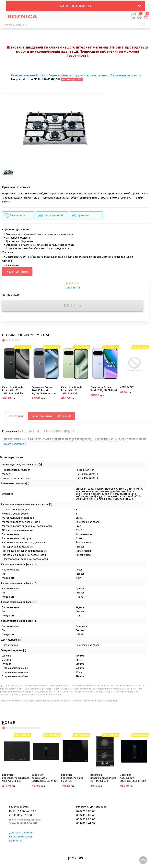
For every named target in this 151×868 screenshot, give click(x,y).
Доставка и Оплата (21, 832)
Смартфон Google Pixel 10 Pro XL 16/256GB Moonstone (44, 390)
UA (133, 14)
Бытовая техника (60, 75)
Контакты (15, 841)
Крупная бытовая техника (91, 75)
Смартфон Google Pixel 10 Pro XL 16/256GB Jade (72, 390)
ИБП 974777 (127, 387)
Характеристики (17, 272)
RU (133, 18)
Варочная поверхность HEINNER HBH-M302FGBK (103, 778)
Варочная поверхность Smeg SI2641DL (72, 778)
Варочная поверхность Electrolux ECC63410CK (133, 778)
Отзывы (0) (73, 288)
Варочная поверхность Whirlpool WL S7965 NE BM (16, 778)
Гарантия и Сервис (21, 836)
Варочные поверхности (126, 75)
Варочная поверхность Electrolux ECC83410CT (45, 778)
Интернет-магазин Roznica (28, 75)
